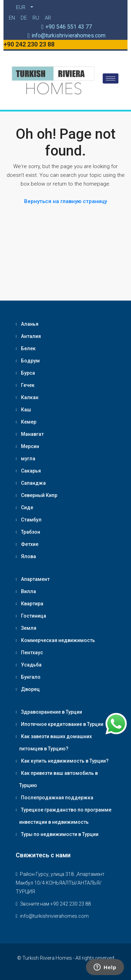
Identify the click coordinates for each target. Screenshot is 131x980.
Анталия (31, 336)
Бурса (28, 373)
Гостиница (34, 616)
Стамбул (31, 520)
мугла (28, 459)
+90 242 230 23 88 (29, 44)
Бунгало (31, 677)
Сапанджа (33, 483)
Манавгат (32, 434)
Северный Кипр (39, 495)
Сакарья (31, 471)
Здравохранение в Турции (52, 712)
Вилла (28, 591)
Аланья (30, 324)
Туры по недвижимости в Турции (60, 834)
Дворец (30, 689)
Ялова (28, 556)
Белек (28, 348)
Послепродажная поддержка (57, 798)
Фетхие (30, 544)
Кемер (29, 422)
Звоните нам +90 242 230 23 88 (55, 904)
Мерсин (30, 446)
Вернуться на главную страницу (65, 201)
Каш (26, 410)
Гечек (28, 385)
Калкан (30, 397)
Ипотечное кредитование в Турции (62, 724)
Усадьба (31, 665)
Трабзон (31, 532)
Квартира (32, 604)
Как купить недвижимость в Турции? (65, 761)
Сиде (27, 507)
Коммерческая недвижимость (58, 640)
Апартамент (35, 579)
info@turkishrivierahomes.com (54, 916)
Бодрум (30, 361)
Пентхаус (32, 653)
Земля (29, 628)
